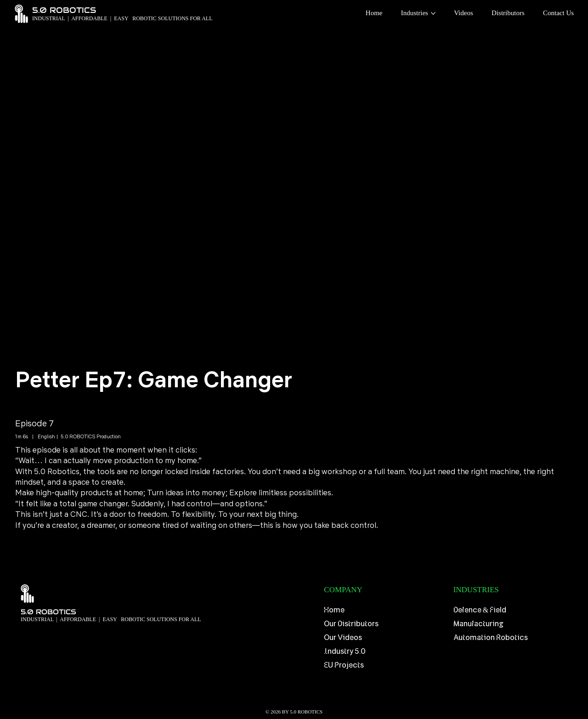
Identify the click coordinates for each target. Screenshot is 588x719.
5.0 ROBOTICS (48, 612)
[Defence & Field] (513, 611)
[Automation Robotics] (513, 638)
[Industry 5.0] (384, 651)
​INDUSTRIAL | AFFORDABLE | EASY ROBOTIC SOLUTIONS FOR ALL (111, 619)
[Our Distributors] (384, 624)
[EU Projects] (384, 665)
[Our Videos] (384, 638)
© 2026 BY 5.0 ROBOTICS (294, 712)
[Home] (384, 611)
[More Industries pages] (433, 13)
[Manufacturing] (513, 624)
